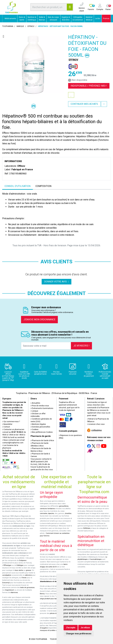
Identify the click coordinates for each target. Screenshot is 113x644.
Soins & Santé (22, 19)
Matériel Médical (89, 19)
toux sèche (19, 570)
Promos (106, 19)
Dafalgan (20, 565)
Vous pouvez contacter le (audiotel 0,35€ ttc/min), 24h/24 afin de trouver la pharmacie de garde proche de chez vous (42, 464)
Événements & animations (42, 408)
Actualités (35, 403)
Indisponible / (89, 86)
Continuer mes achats (84, 104)
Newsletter (7, 424)
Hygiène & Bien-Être (66, 19)
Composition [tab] (43, 186)
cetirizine (28, 575)
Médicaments (10, 19)
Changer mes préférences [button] (79, 634)
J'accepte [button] (71, 628)
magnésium (9, 590)
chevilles (68, 513)
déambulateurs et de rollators (52, 581)
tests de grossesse (27, 588)
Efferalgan (8, 565)
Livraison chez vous (96, 424)
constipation (7, 575)
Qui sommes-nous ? (11, 422)
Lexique (34, 411)
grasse (28, 570)
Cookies (35, 429)
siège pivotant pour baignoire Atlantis (54, 599)
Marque (20, 26)
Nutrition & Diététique (32, 19)
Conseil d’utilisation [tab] (18, 186)
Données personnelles (40, 427)
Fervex (24, 578)
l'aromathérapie (96, 559)
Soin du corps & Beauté (53, 19)
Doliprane (23, 560)
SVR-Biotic (87, 528)
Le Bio (98, 19)
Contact (6, 427)
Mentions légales (38, 424)
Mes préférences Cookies (42, 432)
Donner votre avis (56, 282)
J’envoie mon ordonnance (39, 320)
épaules (51, 513)
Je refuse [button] (85, 628)
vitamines (14, 593)
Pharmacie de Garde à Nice (42, 441)
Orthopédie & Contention (78, 19)
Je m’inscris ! (81, 346)
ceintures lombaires (47, 509)
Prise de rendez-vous (40, 406)
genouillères (64, 506)
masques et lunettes (48, 630)
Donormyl (6, 583)
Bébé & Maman (42, 19)
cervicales (44, 513)
